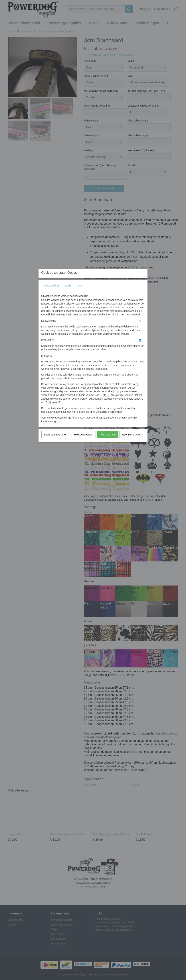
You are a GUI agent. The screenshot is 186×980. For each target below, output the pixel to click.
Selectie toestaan (83, 442)
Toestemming (51, 293)
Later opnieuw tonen (56, 442)
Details (68, 293)
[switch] (140, 328)
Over (79, 293)
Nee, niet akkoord (132, 442)
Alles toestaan (108, 442)
